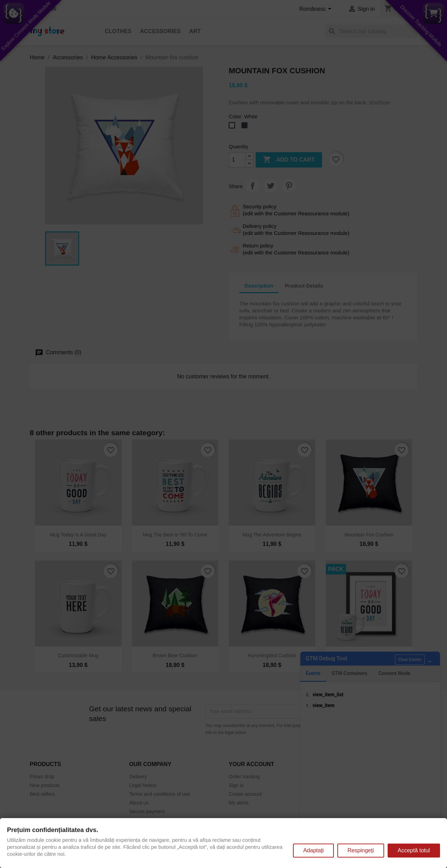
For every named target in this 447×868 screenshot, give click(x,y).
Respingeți (361, 850)
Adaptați (313, 850)
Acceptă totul (414, 850)
